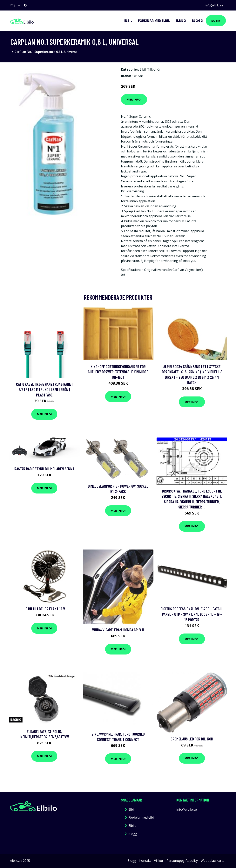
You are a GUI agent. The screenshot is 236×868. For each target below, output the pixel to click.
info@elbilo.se (214, 5)
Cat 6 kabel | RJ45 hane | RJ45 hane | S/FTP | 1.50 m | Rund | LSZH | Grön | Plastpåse (44, 389)
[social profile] (25, 5)
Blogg (197, 21)
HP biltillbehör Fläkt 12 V (44, 609)
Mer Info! (134, 99)
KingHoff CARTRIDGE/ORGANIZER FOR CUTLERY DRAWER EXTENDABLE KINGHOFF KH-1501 (118, 372)
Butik (216, 21)
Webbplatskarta (213, 861)
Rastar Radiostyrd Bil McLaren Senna (44, 469)
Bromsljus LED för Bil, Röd (192, 739)
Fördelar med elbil (154, 21)
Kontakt (145, 861)
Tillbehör (154, 69)
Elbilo (181, 21)
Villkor (159, 861)
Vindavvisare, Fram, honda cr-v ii (118, 630)
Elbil (128, 21)
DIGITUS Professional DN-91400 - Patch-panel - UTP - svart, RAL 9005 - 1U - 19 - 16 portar (192, 614)
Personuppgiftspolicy (182, 861)
